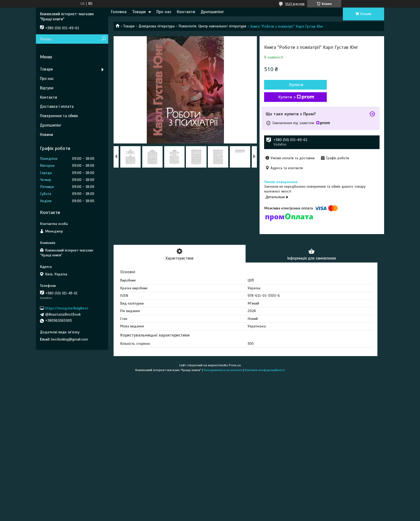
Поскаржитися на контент (223, 370)
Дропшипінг (212, 12)
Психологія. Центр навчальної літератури (212, 26)
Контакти (186, 12)
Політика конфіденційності (265, 370)
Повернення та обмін (59, 116)
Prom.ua (235, 365)
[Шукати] (104, 39)
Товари (139, 12)
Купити (293, 85)
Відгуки (47, 88)
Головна (119, 12)
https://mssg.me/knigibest (67, 308)
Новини (46, 135)
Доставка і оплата (57, 106)
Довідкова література (157, 26)
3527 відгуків (295, 4)
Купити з (293, 97)
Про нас (164, 12)
